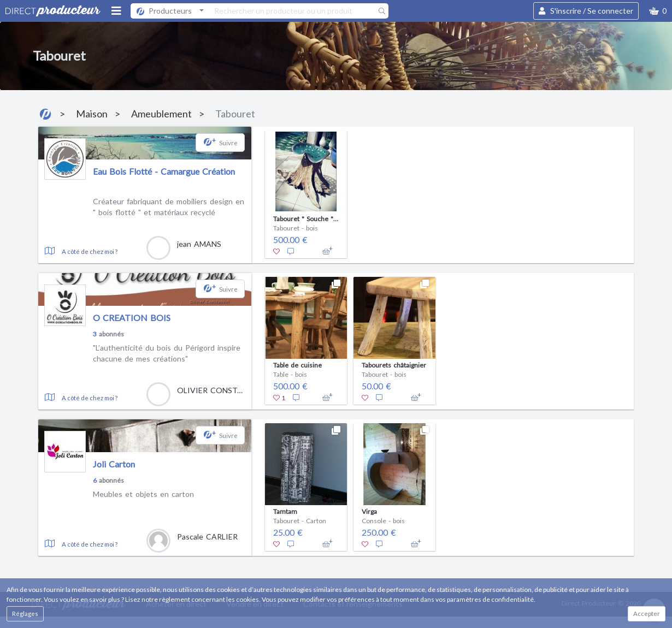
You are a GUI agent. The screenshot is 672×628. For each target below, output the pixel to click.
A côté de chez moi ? (90, 251)
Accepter (647, 614)
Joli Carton (114, 464)
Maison (92, 114)
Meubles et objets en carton (143, 494)
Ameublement (161, 114)
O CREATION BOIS (132, 318)
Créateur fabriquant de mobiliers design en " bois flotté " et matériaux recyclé (169, 207)
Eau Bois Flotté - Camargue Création (164, 171)
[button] (658, 11)
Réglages (25, 614)
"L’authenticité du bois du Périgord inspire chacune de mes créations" (167, 353)
